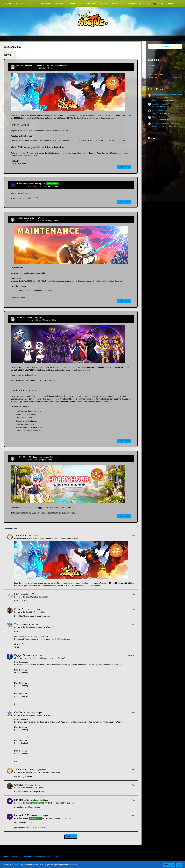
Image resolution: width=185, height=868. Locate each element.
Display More (71, 836)
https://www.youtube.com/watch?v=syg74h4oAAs (33, 381)
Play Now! (165, 46)
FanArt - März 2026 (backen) (43, 627)
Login (170, 4)
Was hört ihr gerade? (40, 597)
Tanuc (18, 624)
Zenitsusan (20, 68)
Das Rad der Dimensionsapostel (29, 317)
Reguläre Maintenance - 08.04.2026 (30, 218)
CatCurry (20, 712)
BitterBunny (178, 77)
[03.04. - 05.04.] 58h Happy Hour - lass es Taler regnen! (38, 457)
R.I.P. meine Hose (38, 612)
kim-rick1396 (21, 186)
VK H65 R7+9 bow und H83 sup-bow (31, 184)
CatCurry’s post (25, 658)
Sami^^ (19, 609)
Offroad (19, 785)
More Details (169, 865)
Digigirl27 (20, 655)
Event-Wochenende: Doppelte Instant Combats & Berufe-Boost (41, 65)
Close (179, 865)
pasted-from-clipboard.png (21, 193)
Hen (17, 594)
